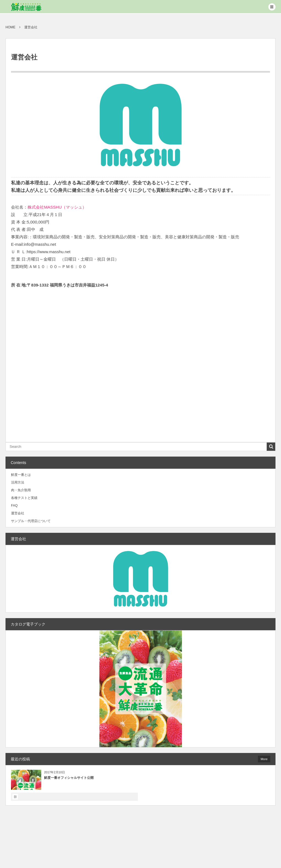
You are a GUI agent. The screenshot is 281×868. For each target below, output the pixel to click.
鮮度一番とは (21, 475)
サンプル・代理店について (31, 521)
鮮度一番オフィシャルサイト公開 (69, 778)
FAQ (14, 506)
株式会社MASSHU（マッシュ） (57, 207)
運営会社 (18, 513)
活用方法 (18, 482)
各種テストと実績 (24, 498)
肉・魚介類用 (21, 490)
